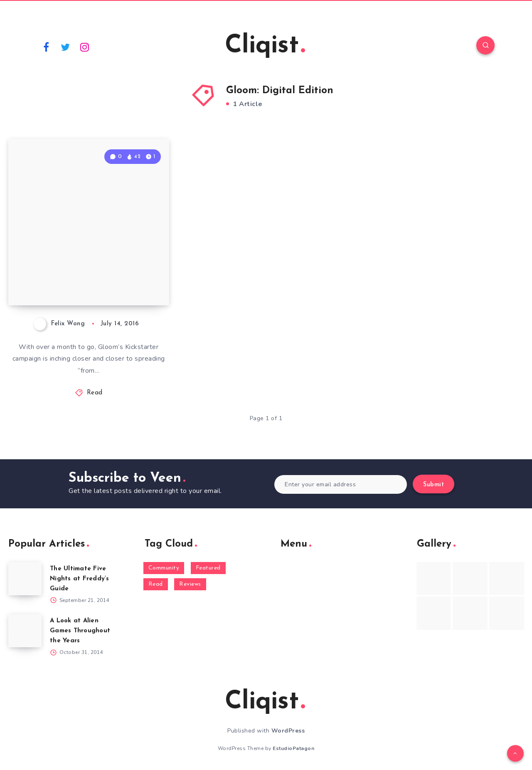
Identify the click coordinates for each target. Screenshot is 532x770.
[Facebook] (46, 47)
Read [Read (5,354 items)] (156, 584)
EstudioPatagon (293, 748)
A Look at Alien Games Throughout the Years (80, 631)
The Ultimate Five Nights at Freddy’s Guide (80, 579)
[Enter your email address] (341, 484)
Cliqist (265, 46)
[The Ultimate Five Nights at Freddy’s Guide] (25, 579)
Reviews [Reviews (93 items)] (190, 584)
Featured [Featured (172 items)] (208, 568)
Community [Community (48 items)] (164, 568)
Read (95, 393)
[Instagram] (85, 47)
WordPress (288, 731)
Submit (433, 485)
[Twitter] (66, 47)
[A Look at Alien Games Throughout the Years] (25, 631)
